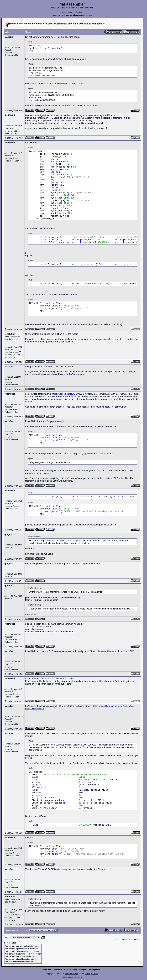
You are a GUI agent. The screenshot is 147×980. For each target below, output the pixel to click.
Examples (83, 970)
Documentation (70, 970)
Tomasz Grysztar (71, 974)
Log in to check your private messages (69, 15)
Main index (48, 970)
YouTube (94, 974)
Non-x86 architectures (31, 24)
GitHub (87, 974)
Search (71, 12)
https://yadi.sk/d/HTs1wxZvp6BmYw (70, 394)
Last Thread (122, 939)
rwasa (80, 977)
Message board (95, 970)
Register (79, 12)
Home (64, 12)
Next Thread (133, 939)
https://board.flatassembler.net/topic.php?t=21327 (109, 651)
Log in (89, 15)
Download (58, 970)
